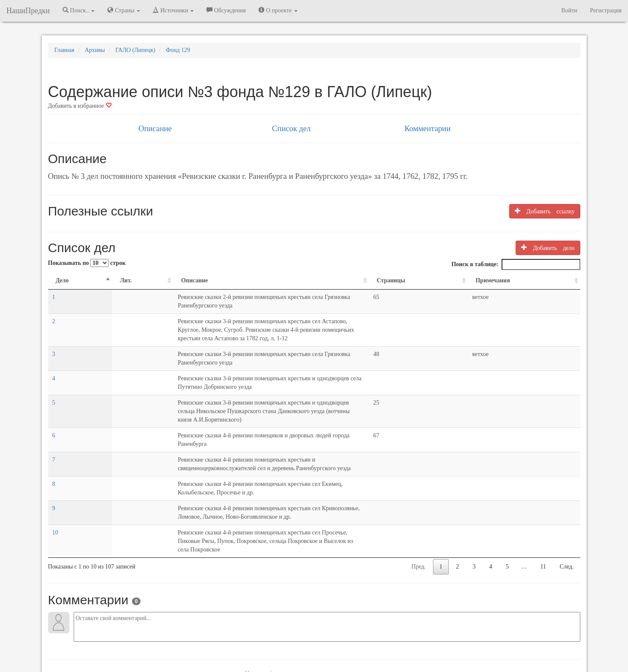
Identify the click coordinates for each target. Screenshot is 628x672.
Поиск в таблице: (516, 264)
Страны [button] (124, 10)
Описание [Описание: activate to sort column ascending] (125, 280)
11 (543, 481)
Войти (569, 10)
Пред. (419, 481)
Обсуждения (226, 10)
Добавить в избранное (80, 106)
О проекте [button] (278, 10)
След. (567, 481)
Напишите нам (212, 642)
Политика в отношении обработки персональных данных (407, 642)
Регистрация (606, 10)
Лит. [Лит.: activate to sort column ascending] (90, 280)
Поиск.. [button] (79, 10)
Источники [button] (173, 10)
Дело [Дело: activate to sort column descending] (62, 280)
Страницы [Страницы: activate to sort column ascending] (472, 280)
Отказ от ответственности (298, 642)
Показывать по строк (87, 263)
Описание (155, 128)
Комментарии (427, 128)
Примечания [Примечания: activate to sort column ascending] (519, 280)
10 (55, 456)
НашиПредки (28, 11)
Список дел (291, 128)
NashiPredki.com (169, 642)
